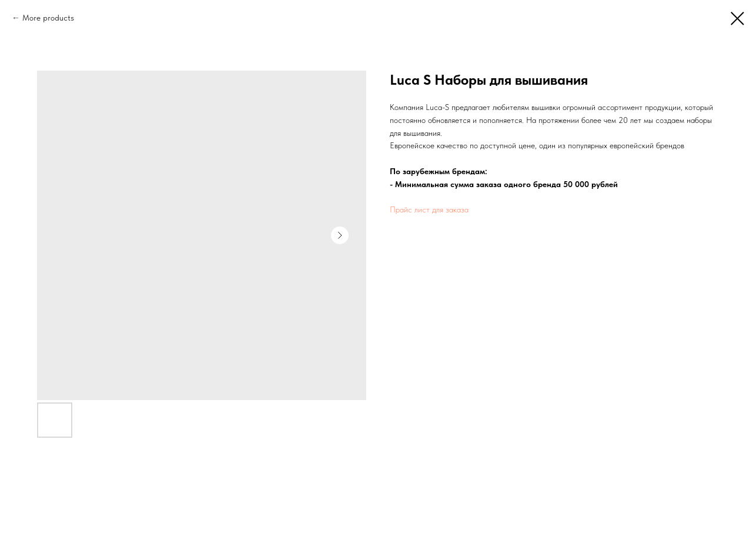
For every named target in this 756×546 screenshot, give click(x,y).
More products (48, 18)
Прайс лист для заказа (429, 209)
